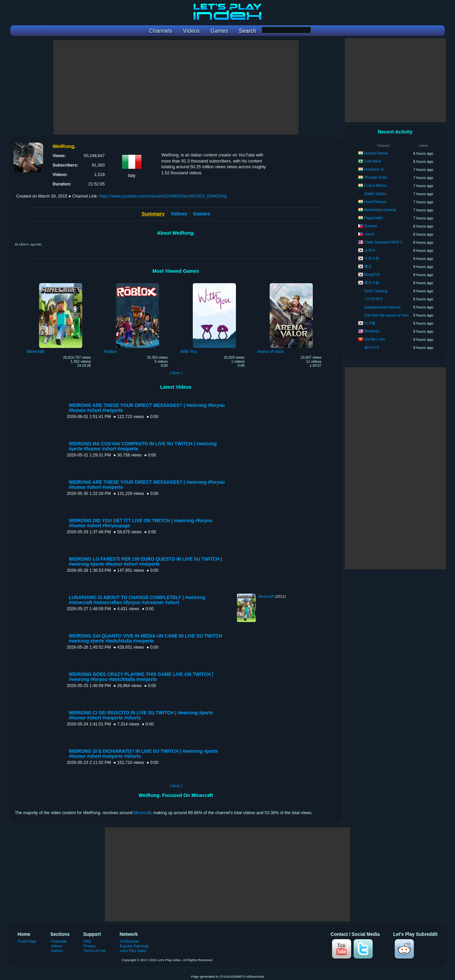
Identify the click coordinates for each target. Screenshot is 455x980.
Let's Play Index (133, 951)
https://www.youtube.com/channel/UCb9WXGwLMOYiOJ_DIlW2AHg (163, 196)
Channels (59, 941)
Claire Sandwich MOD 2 (383, 242)
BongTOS (372, 274)
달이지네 (372, 347)
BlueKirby (372, 331)
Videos (179, 214)
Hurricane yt (374, 169)
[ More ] (176, 373)
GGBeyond (129, 941)
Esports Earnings (134, 946)
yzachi (369, 234)
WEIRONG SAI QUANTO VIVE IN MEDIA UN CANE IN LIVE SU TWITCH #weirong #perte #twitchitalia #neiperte (145, 639)
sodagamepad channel (382, 307)
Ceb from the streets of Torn (386, 315)
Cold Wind (373, 161)
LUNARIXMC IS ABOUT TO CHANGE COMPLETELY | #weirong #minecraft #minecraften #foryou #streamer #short (137, 600)
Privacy (90, 946)
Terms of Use (95, 951)
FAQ (87, 941)
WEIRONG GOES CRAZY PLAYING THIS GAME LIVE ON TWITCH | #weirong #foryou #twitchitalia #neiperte (141, 677)
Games (202, 214)
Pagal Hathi (374, 218)
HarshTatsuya (375, 202)
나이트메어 (374, 299)
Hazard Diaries (376, 153)
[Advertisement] (176, 87)
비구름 (370, 323)
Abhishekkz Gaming (380, 210)
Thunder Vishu (376, 177)
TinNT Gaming (376, 291)
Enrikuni (371, 226)
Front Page (27, 941)
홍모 (368, 266)
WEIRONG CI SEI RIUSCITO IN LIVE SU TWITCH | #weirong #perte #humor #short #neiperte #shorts (141, 715)
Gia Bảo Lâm (375, 339)
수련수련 (372, 258)
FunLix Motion (376, 185)
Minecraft (266, 596)
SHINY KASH (375, 194)
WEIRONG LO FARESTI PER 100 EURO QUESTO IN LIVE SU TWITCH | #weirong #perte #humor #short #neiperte (145, 562)
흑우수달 (372, 283)
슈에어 (370, 250)
